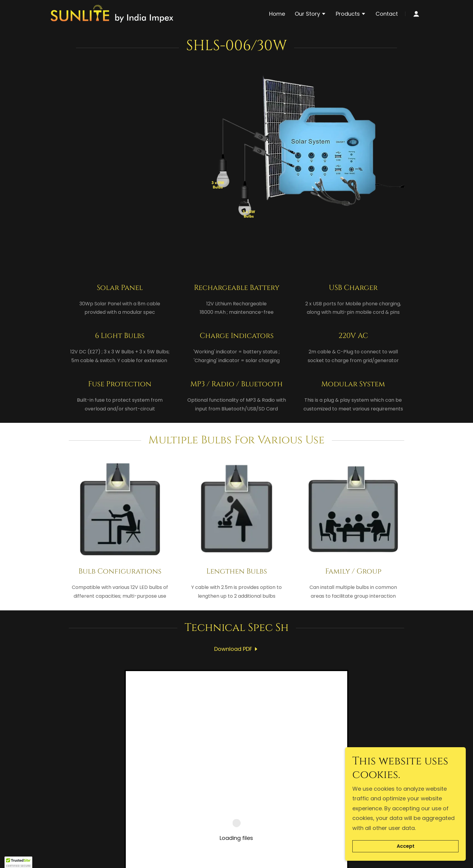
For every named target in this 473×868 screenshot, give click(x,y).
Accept (406, 846)
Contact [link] (387, 14)
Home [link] (277, 14)
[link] (112, 13)
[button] (310, 14)
